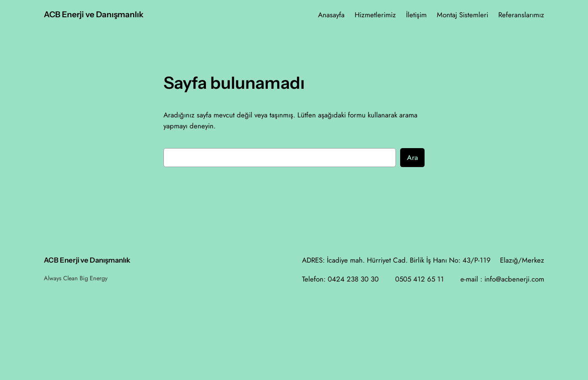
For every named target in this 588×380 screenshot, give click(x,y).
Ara (412, 157)
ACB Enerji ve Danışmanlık (94, 14)
